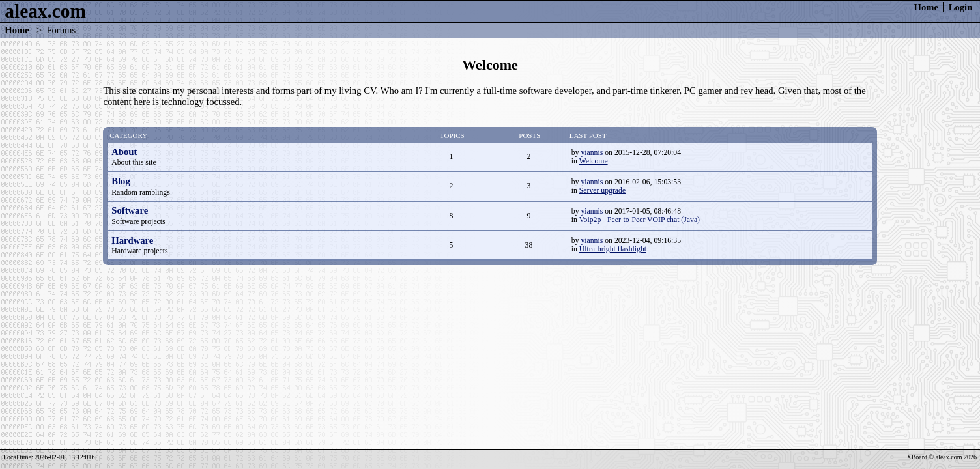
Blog (121, 181)
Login (961, 7)
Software (130, 210)
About (124, 152)
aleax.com (45, 11)
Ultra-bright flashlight (613, 249)
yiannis (592, 153)
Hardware (132, 240)
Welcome (594, 161)
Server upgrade (602, 191)
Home (926, 7)
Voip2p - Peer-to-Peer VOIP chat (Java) (640, 220)
